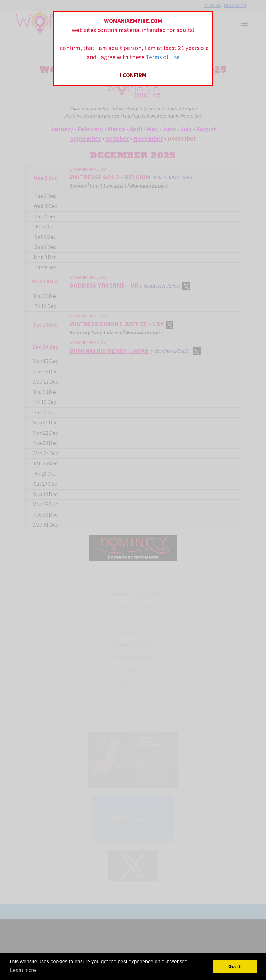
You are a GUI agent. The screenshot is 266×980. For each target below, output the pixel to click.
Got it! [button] (235, 966)
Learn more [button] (23, 970)
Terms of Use (163, 57)
